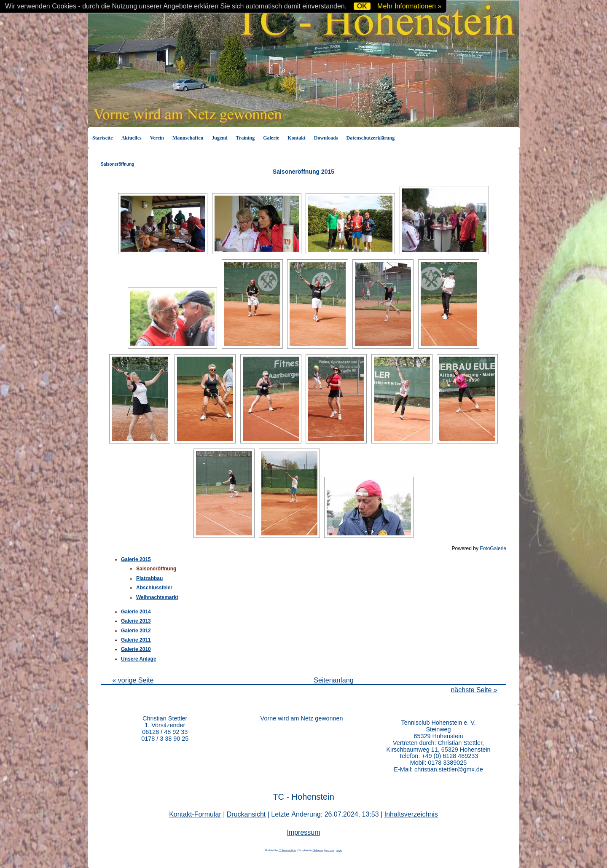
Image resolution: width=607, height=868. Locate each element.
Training (245, 138)
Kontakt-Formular (195, 814)
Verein (157, 138)
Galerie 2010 (136, 649)
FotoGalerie (493, 548)
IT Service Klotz (287, 850)
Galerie (271, 138)
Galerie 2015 (136, 559)
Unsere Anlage (139, 659)
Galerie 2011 (136, 640)
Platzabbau (149, 578)
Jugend (219, 138)
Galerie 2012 (136, 631)
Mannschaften (188, 138)
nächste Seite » (474, 690)
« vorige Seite (133, 680)
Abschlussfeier (154, 588)
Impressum (303, 832)
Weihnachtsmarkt (157, 597)
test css (330, 850)
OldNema (318, 850)
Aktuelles (132, 138)
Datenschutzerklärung (371, 138)
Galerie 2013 (136, 621)
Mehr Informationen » (409, 6)
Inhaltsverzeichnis (411, 814)
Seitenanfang (333, 680)
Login (339, 850)
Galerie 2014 (136, 612)
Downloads (326, 138)
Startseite (103, 138)
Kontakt (297, 138)
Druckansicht (246, 814)
